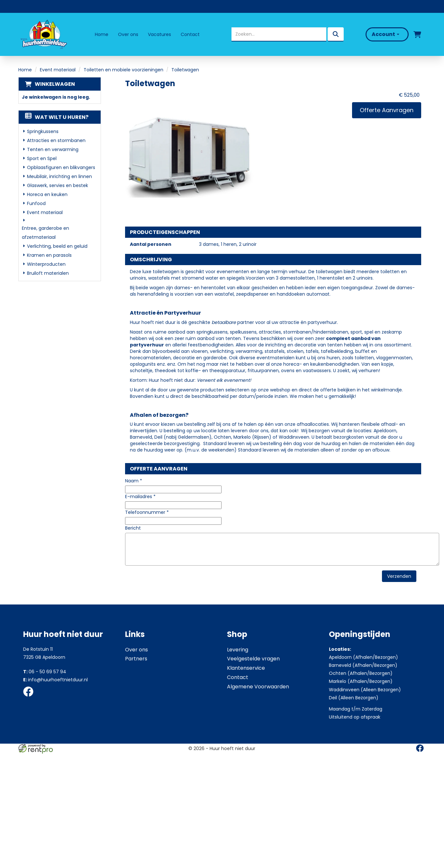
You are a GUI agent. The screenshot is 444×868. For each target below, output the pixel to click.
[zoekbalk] (279, 34)
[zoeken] (336, 34)
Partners (136, 659)
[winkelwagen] (417, 34)
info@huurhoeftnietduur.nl (55, 680)
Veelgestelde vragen (253, 659)
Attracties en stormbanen (56, 140)
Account (385, 34)
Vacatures (159, 34)
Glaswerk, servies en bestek (58, 185)
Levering (238, 650)
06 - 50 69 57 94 (45, 672)
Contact (190, 34)
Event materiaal (58, 70)
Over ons (128, 34)
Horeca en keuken (47, 194)
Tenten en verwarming (53, 149)
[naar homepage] (43, 34)
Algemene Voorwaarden (258, 687)
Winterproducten (46, 264)
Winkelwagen (55, 84)
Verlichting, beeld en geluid (57, 246)
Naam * (134, 481)
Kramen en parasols (49, 255)
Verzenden (399, 576)
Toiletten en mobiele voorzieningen (123, 70)
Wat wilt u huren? (57, 117)
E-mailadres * (140, 497)
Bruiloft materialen (48, 273)
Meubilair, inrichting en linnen (59, 176)
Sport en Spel (42, 158)
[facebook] (30, 698)
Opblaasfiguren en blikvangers (61, 167)
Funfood (36, 203)
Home (102, 34)
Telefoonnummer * (147, 512)
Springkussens (43, 131)
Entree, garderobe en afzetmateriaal (45, 233)
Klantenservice (246, 668)
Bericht (133, 528)
